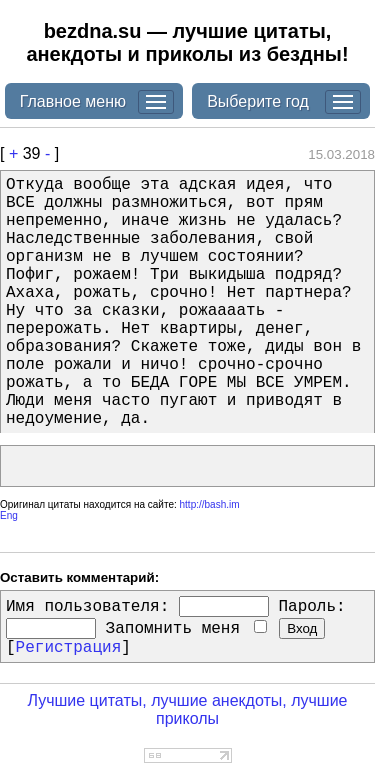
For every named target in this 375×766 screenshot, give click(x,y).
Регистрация (69, 648)
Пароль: (311, 607)
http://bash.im (210, 504)
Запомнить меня (186, 629)
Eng (9, 515)
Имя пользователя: (87, 607)
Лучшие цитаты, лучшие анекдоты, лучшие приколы (187, 709)
